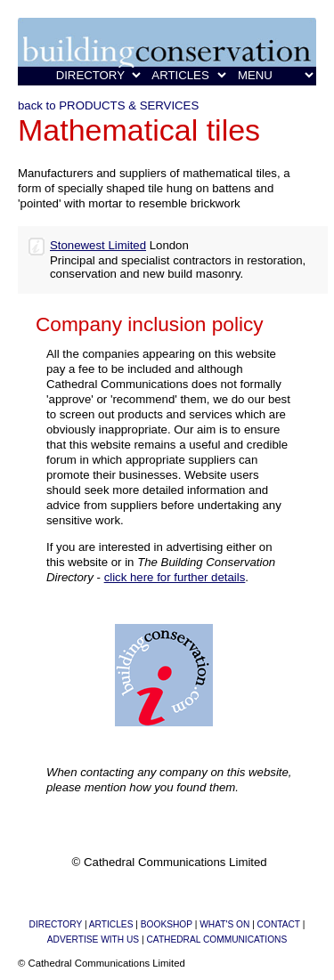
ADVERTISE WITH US (93, 940)
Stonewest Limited (98, 245)
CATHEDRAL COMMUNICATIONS (216, 940)
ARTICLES (111, 924)
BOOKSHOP (167, 924)
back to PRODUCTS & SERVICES (108, 105)
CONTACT (279, 924)
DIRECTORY (56, 924)
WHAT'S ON (224, 924)
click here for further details (175, 577)
